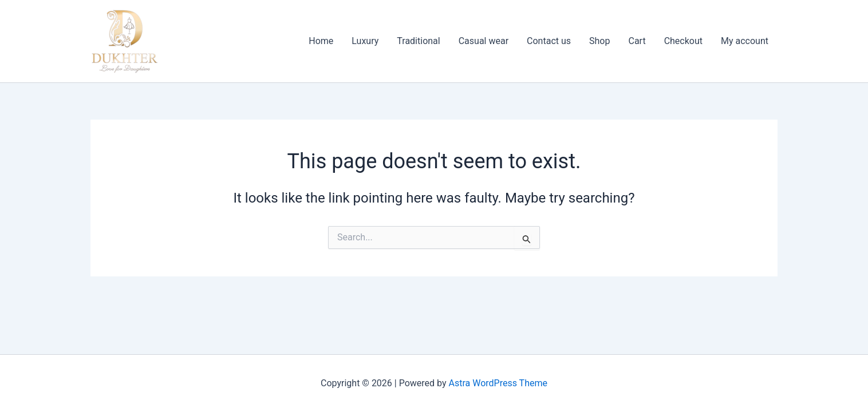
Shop (599, 41)
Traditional (418, 41)
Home (321, 41)
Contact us (549, 41)
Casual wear (484, 41)
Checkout (683, 41)
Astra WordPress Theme (498, 383)
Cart (637, 41)
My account (745, 41)
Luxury (365, 41)
